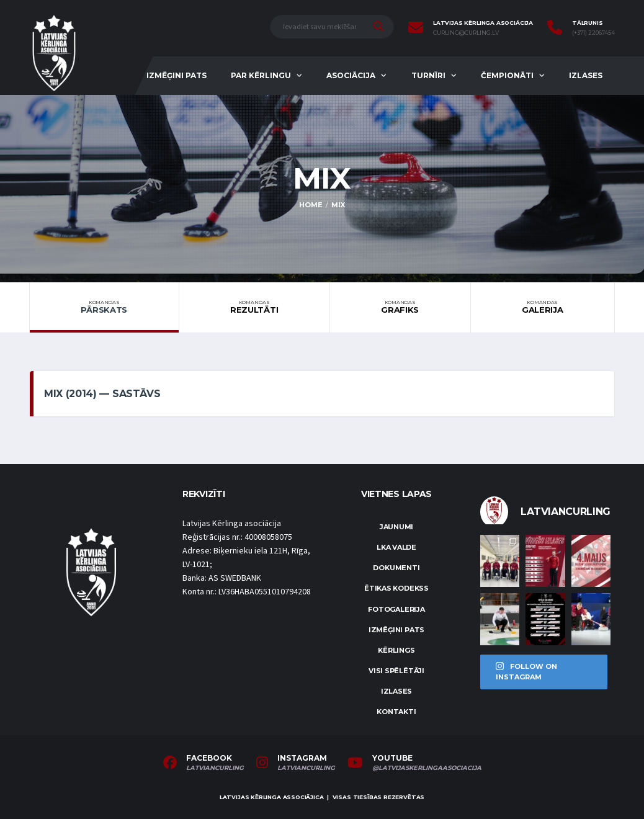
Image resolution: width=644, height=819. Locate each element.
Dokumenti (396, 568)
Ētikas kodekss (396, 588)
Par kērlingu (261, 75)
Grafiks (400, 307)
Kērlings (396, 650)
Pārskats (104, 307)
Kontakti (396, 712)
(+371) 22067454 (593, 33)
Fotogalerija (396, 609)
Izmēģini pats (177, 75)
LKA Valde (396, 547)
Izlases (586, 75)
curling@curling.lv (466, 33)
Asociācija (351, 75)
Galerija (543, 307)
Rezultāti (254, 307)
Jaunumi (396, 527)
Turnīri (428, 75)
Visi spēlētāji (396, 671)
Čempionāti (507, 75)
